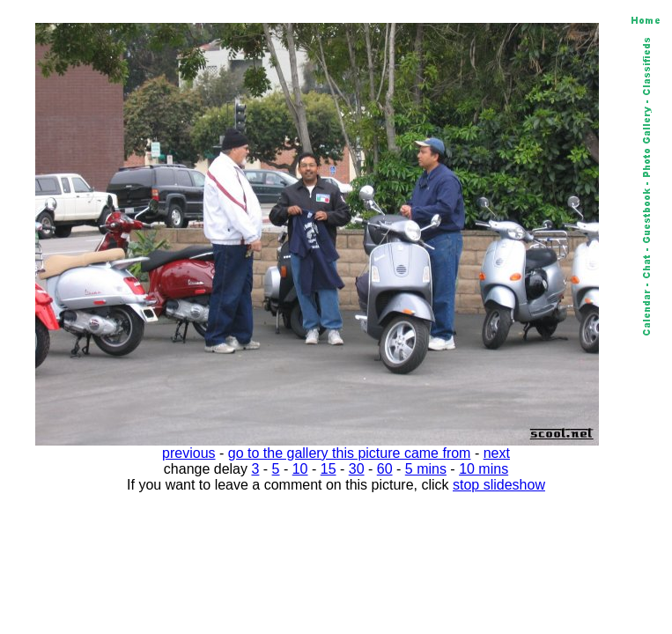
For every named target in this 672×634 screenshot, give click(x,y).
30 (357, 469)
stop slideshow (499, 485)
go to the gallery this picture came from (350, 453)
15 (329, 469)
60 (385, 469)
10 (300, 469)
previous (188, 453)
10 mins (484, 469)
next (497, 453)
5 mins (426, 469)
